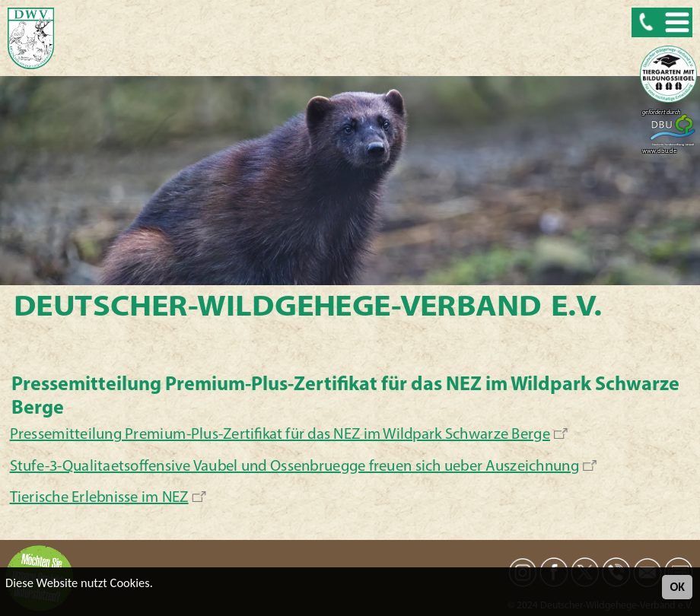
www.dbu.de (659, 151)
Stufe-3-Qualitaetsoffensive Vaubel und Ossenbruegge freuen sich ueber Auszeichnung (295, 467)
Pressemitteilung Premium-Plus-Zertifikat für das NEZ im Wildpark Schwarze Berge (280, 435)
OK (677, 587)
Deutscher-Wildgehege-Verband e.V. (308, 308)
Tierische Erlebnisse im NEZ (99, 498)
